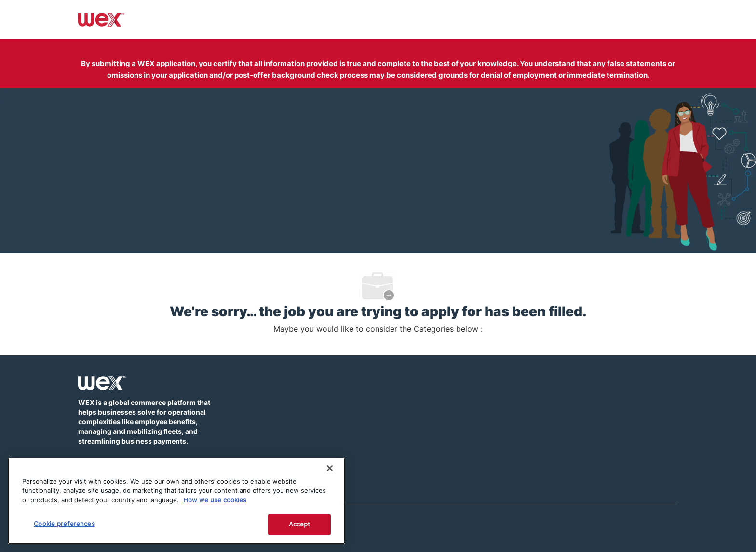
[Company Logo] (101, 19)
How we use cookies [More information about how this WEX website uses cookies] (215, 500)
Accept (300, 524)
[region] (176, 501)
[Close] (330, 468)
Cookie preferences (64, 524)
